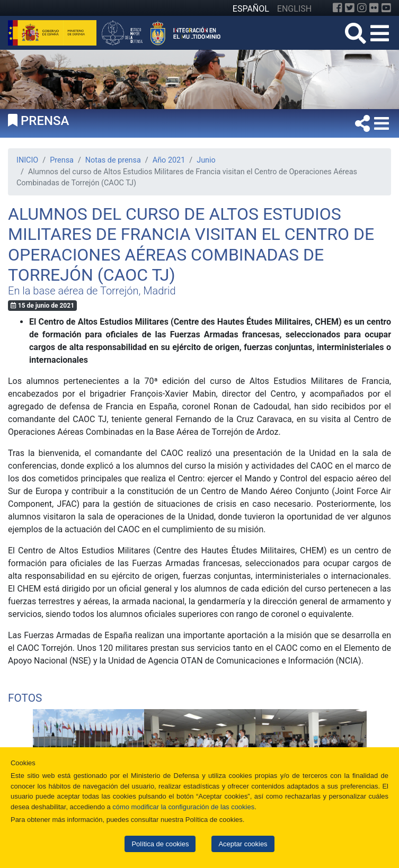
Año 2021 (169, 160)
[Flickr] (374, 8)
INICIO (27, 160)
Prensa (62, 160)
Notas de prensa (113, 160)
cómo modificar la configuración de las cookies (183, 807)
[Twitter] (350, 8)
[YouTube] (386, 8)
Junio (206, 160)
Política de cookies (160, 844)
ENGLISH (294, 9)
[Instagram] (362, 8)
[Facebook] (338, 8)
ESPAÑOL (251, 9)
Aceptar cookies (243, 844)
